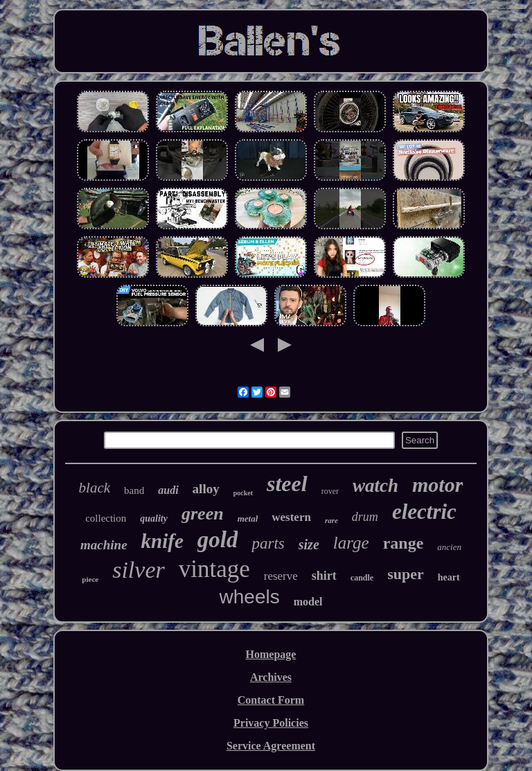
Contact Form (271, 700)
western (291, 517)
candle (362, 578)
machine (104, 545)
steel (287, 484)
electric (424, 512)
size (309, 544)
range (404, 543)
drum (365, 517)
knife (162, 541)
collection (106, 518)
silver (139, 570)
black (95, 488)
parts (268, 543)
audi (168, 490)
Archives (271, 677)
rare (331, 520)
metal (248, 519)
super (406, 574)
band (134, 490)
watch (375, 486)
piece (90, 579)
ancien (449, 547)
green (203, 514)
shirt (324, 576)
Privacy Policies (271, 723)
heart (449, 577)
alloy (206, 489)
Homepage (271, 654)
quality (154, 519)
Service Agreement (271, 746)
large (351, 543)
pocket (243, 493)
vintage (214, 569)
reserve (281, 576)
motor (437, 485)
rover (330, 491)
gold (218, 540)
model (308, 602)
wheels (250, 597)
